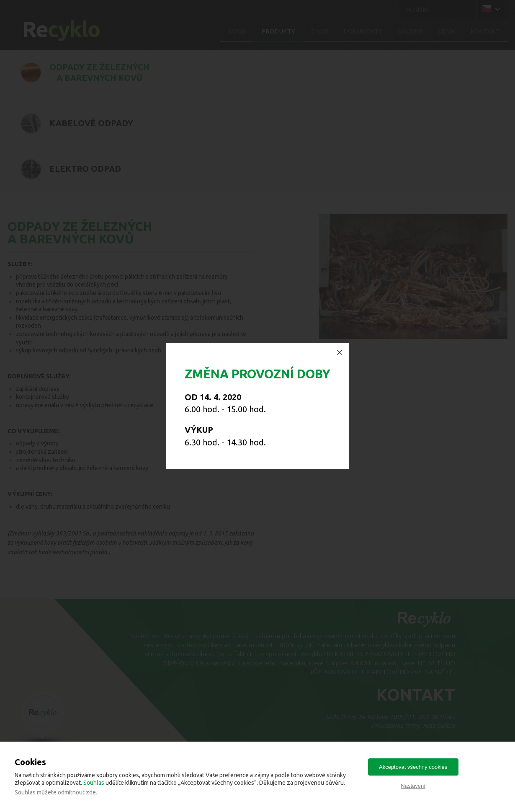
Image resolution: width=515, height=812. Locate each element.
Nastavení (413, 786)
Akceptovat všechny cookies (413, 767)
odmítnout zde (77, 792)
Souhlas (94, 783)
